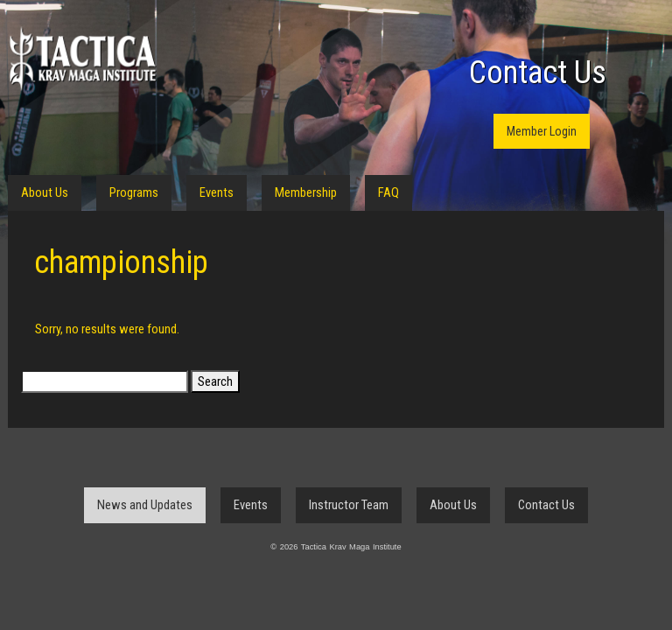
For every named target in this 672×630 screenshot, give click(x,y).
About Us (45, 192)
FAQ (388, 192)
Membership (306, 192)
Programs (134, 192)
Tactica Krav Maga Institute (82, 59)
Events (217, 192)
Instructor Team (349, 505)
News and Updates (145, 505)
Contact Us (538, 73)
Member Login (542, 131)
